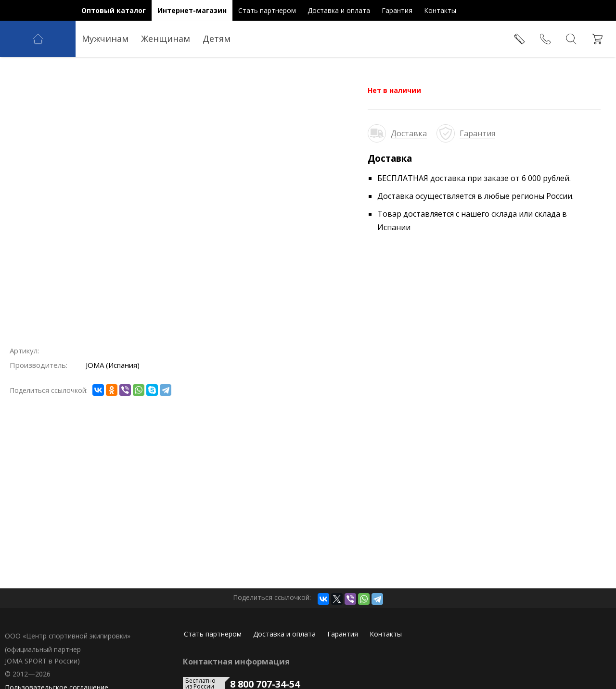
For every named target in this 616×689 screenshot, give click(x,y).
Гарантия (477, 133)
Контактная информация (236, 662)
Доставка (409, 133)
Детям (217, 39)
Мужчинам (105, 39)
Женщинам (166, 39)
